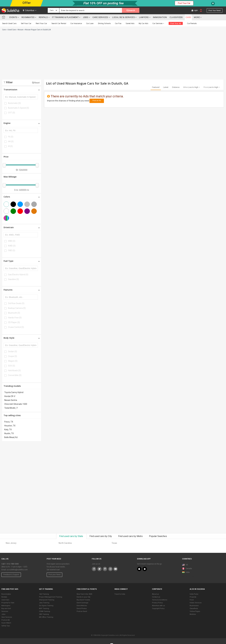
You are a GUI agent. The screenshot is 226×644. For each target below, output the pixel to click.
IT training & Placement (65, 17)
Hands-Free (15, 318)
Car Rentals (192, 23)
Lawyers (144, 17)
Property (193, 597)
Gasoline (13, 279)
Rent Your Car (41, 23)
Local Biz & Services (124, 17)
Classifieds (176, 17)
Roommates (28, 17)
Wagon (13, 361)
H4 (11, 141)
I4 (10, 146)
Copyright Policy (158, 608)
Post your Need (55, 575)
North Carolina (65, 543)
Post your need (215, 11)
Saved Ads (130, 23)
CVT (12, 113)
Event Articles (82, 606)
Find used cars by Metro (131, 536)
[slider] (4, 165)
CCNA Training (45, 611)
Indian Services (196, 603)
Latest (166, 87)
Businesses (194, 606)
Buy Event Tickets (83, 600)
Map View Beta (188, 577)
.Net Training (44, 594)
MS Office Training (46, 617)
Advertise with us (158, 606)
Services (5, 611)
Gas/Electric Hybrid (18, 275)
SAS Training (44, 614)
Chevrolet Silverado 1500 (16, 404)
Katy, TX (8, 430)
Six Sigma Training (46, 606)
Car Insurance (76, 23)
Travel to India (120, 594)
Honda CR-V (10, 396)
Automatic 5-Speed (19, 108)
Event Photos (82, 608)
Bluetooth (14, 313)
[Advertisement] (77, 56)
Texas (114, 543)
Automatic (14, 103)
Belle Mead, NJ (11, 437)
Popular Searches (158, 536)
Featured (156, 87)
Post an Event (82, 611)
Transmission (22, 90)
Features (22, 290)
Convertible (15, 375)
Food (192, 600)
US (185, 565)
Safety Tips (6, 626)
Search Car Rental (59, 23)
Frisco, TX (9, 422)
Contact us (156, 597)
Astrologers (6, 606)
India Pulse (194, 594)
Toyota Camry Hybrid (14, 392)
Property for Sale (8, 603)
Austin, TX (9, 433)
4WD (12, 241)
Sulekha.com (4, 18)
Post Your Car (184, 3)
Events (13, 17)
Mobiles (193, 614)
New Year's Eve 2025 (84, 594)
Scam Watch (6, 623)
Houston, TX (10, 426)
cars (188, 17)
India (186, 572)
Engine (22, 123)
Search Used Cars (9, 23)
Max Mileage (10, 177)
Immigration (160, 17)
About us (155, 594)
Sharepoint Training (47, 600)
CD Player (14, 322)
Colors (22, 197)
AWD (12, 246)
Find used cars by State (71, 536)
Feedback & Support (11, 575)
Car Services (158, 23)
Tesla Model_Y (11, 408)
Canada (187, 569)
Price (6, 157)
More (198, 17)
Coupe (13, 356)
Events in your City (83, 597)
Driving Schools (104, 23)
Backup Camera (17, 308)
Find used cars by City (101, 536)
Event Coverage (83, 603)
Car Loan (90, 23)
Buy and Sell (6, 608)
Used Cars (5, 600)
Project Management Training (51, 597)
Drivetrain (22, 227)
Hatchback (14, 370)
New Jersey (11, 543)
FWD (12, 250)
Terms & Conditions (160, 600)
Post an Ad (97, 101)
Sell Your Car (26, 23)
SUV (12, 366)
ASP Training (44, 608)
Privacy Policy (157, 603)
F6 (11, 137)
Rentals (43, 17)
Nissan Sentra (11, 400)
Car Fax (118, 23)
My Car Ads (143, 23)
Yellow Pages (195, 611)
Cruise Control (16, 327)
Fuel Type (22, 261)
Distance (176, 87)
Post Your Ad (176, 23)
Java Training (44, 603)
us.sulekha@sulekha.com (17, 570)
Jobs (86, 17)
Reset (36, 83)
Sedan (13, 351)
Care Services (100, 17)
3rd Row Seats (16, 303)
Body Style (22, 338)
